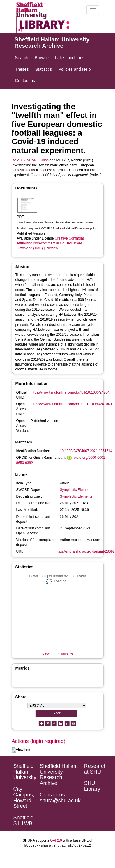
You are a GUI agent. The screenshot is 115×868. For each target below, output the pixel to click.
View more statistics (58, 654)
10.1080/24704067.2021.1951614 (86, 451)
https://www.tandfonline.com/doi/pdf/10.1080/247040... (73, 404)
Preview (52, 248)
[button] (14, 750)
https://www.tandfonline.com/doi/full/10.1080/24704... (71, 392)
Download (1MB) (30, 248)
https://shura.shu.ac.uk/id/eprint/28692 (85, 551)
